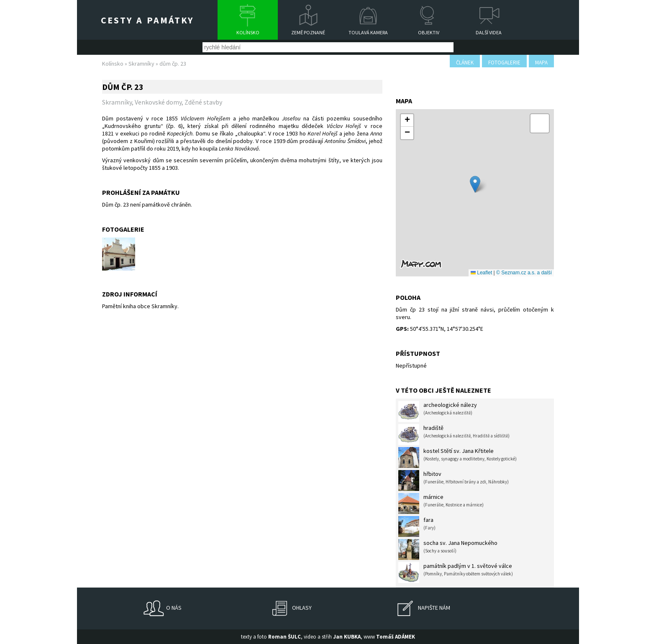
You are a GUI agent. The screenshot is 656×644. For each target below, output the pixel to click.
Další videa (489, 32)
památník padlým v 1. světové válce (456, 572)
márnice (441, 503)
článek (465, 63)
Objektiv (429, 32)
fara (417, 526)
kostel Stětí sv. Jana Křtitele (457, 457)
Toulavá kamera (368, 32)
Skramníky (141, 64)
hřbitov (454, 480)
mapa (541, 63)
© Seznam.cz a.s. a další (524, 273)
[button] (475, 184)
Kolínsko (248, 32)
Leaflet (481, 273)
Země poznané (308, 32)
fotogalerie (504, 63)
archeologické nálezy (438, 411)
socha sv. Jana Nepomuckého (448, 549)
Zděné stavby (203, 102)
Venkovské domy (158, 102)
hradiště (454, 434)
